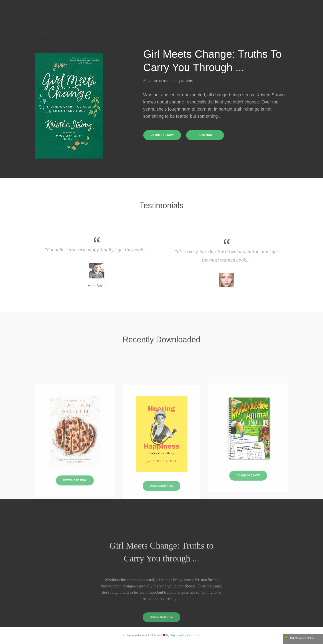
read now (205, 135)
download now (162, 135)
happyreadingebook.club (185, 635)
